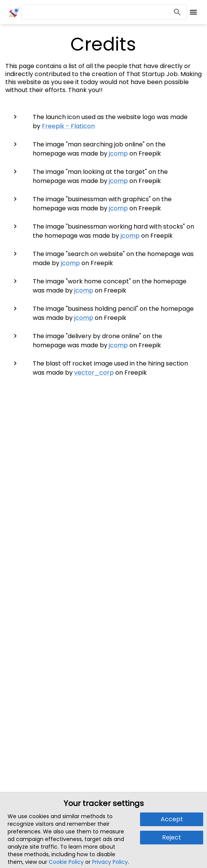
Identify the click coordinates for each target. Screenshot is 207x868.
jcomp (118, 153)
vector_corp (94, 373)
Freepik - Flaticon (68, 126)
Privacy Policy (110, 862)
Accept (172, 819)
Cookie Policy (66, 862)
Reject (172, 837)
